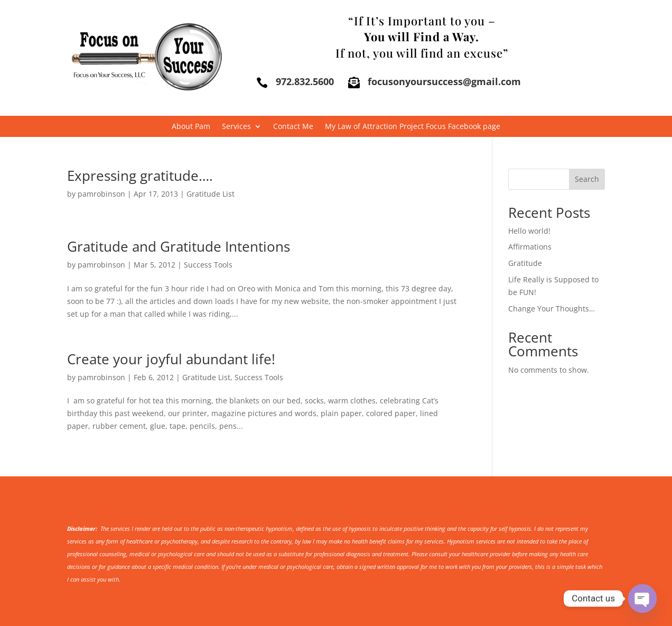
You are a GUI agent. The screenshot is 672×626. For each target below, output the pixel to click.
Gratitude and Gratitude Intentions (179, 246)
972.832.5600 (305, 81)
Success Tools (208, 265)
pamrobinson (101, 194)
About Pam (191, 127)
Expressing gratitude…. (140, 176)
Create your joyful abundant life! (171, 359)
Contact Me (293, 127)
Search (587, 179)
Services (236, 127)
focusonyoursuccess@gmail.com (444, 81)
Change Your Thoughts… (552, 309)
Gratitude (525, 263)
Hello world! (529, 231)
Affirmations (530, 247)
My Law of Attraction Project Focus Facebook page (413, 127)
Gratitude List (211, 194)
